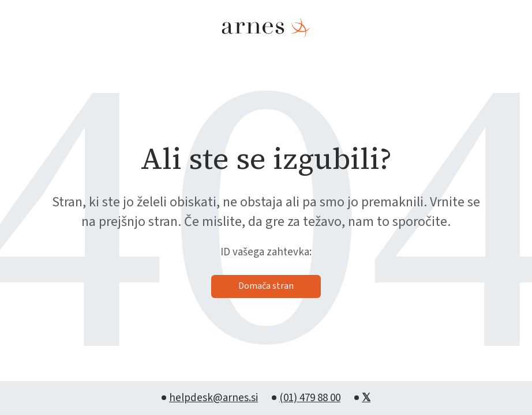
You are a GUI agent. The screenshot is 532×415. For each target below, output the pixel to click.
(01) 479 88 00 (310, 398)
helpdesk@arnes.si (213, 398)
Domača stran (266, 286)
